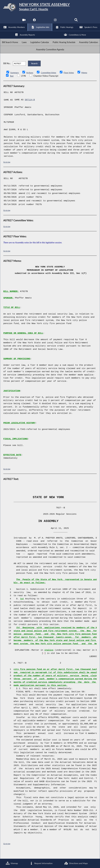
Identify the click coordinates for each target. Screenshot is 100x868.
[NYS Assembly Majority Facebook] (34, 22)
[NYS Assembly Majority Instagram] (55, 22)
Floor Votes (71, 80)
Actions (30, 80)
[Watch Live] (24, 22)
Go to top (7, 169)
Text (12, 83)
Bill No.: (7, 70)
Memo (87, 80)
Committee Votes (50, 80)
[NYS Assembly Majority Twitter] (45, 22)
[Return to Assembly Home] (50, 8)
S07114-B (30, 107)
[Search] (76, 22)
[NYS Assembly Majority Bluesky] (66, 22)
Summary (15, 80)
